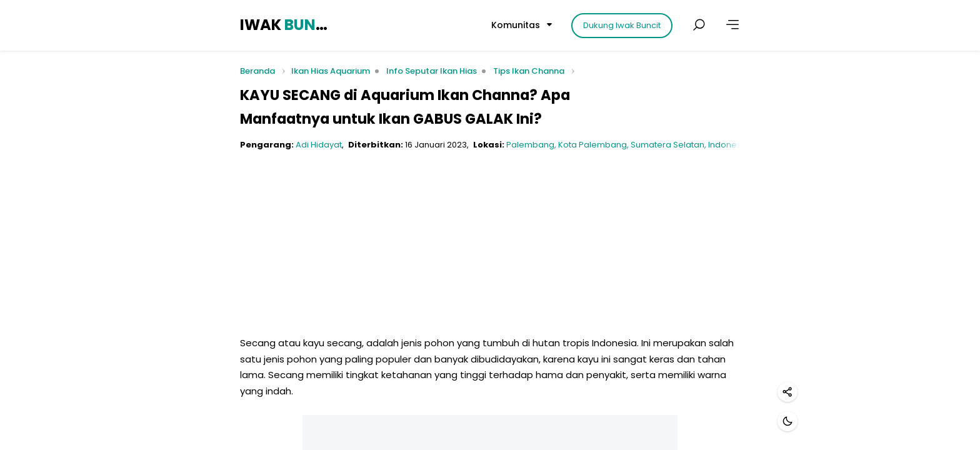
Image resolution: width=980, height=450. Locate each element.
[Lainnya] (732, 25)
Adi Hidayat (319, 145)
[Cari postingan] (699, 25)
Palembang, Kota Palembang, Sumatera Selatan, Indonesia (627, 145)
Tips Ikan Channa (529, 71)
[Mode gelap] (787, 421)
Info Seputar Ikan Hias (432, 71)
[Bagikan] (787, 392)
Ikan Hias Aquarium (331, 71)
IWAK (286, 25)
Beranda (257, 72)
